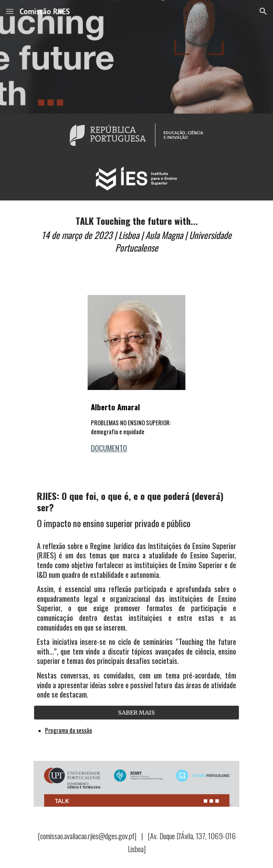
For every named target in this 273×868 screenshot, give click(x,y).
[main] (136, 237)
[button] (10, 11)
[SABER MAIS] (136, 712)
